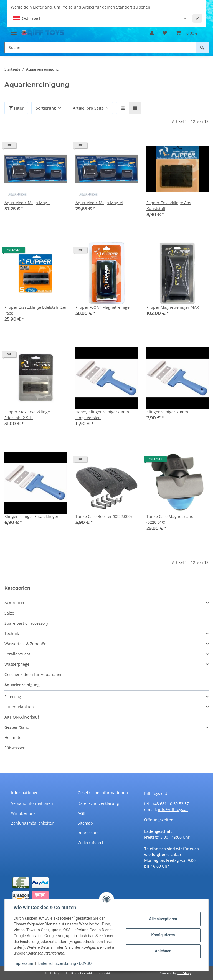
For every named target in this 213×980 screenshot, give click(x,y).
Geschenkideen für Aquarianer (33, 674)
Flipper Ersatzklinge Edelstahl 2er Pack (35, 310)
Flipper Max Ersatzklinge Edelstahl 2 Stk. (27, 415)
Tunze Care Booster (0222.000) (104, 516)
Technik (12, 633)
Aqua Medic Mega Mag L (27, 203)
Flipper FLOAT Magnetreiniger (103, 307)
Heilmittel (13, 737)
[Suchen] (100, 47)
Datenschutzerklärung (98, 803)
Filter (16, 108)
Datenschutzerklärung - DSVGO (65, 963)
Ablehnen (163, 951)
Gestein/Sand (17, 727)
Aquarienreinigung (22, 685)
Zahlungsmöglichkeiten (33, 823)
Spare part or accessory (26, 623)
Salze (9, 613)
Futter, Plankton (19, 707)
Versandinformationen (32, 803)
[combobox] (100, 19)
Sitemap (85, 823)
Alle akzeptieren (163, 919)
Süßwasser (15, 748)
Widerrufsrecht (92, 843)
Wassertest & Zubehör (25, 644)
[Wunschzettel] (165, 33)
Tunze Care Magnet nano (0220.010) (170, 519)
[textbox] (100, 19)
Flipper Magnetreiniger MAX (173, 307)
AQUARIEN (14, 603)
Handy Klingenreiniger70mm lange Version (102, 415)
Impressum (88, 833)
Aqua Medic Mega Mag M (99, 203)
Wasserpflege (17, 664)
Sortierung (46, 108)
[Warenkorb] (187, 33)
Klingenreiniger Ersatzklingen (32, 516)
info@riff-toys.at (173, 809)
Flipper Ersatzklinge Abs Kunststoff (169, 206)
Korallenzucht (17, 654)
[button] (152, 33)
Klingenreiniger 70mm (167, 412)
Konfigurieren (163, 935)
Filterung (13, 697)
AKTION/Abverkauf (22, 717)
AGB (82, 813)
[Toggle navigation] (14, 30)
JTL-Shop (184, 973)
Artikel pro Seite (88, 108)
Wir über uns (23, 813)
